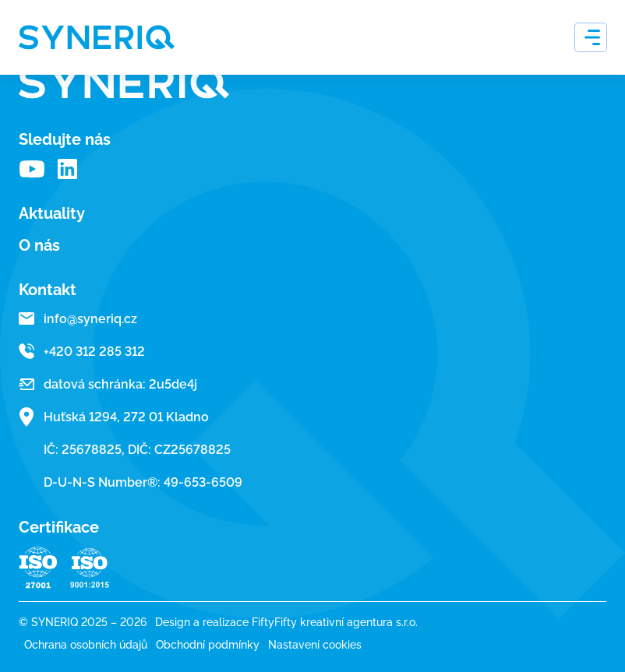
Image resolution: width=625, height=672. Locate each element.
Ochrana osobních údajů (90, 645)
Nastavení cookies (315, 645)
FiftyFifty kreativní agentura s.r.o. (335, 622)
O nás (39, 245)
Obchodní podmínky (212, 645)
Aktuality (52, 213)
